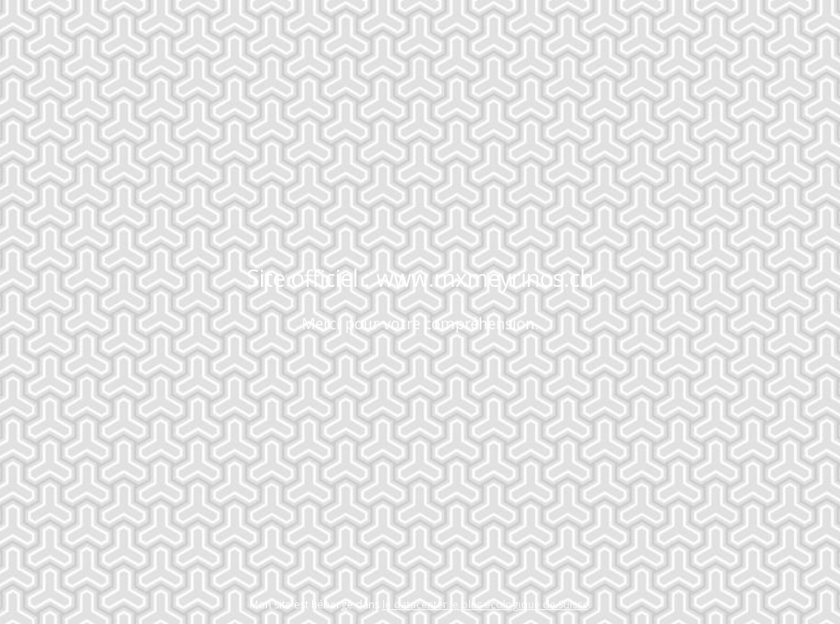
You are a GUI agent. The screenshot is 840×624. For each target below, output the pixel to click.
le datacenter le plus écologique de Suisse (485, 604)
